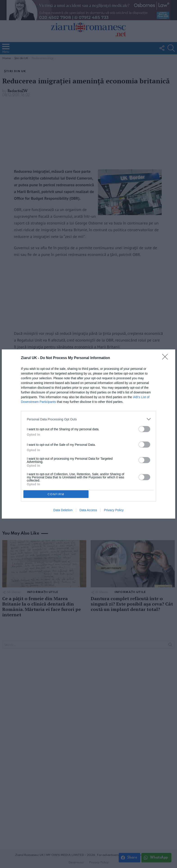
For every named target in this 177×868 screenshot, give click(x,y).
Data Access (88, 510)
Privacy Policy (114, 510)
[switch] (144, 429)
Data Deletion (63, 510)
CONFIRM (56, 494)
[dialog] (88, 434)
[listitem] (88, 419)
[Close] (166, 358)
